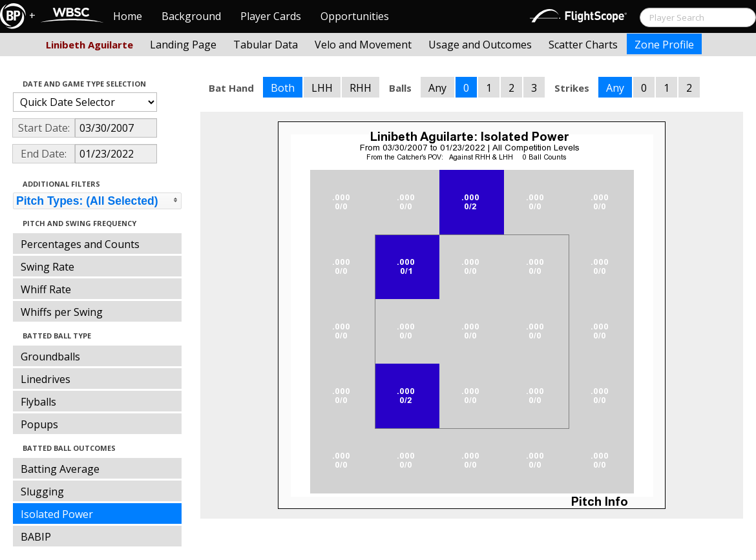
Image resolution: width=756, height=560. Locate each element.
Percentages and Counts (80, 244)
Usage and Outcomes (480, 45)
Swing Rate (47, 267)
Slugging (42, 492)
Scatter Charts (583, 45)
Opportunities (355, 16)
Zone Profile (664, 45)
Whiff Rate (46, 289)
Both (283, 88)
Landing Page (183, 45)
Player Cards (271, 16)
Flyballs (38, 402)
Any (437, 88)
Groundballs (50, 357)
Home (128, 16)
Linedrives (46, 379)
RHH (361, 88)
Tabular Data (266, 45)
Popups (39, 424)
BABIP (36, 537)
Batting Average (60, 469)
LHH (322, 88)
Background (191, 16)
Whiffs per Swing (62, 312)
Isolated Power (57, 514)
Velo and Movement (363, 45)
